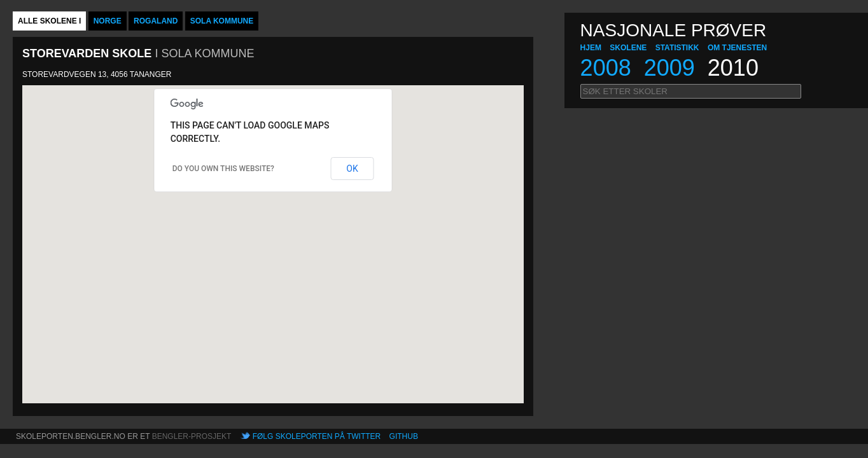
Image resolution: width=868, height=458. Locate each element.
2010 (733, 68)
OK (352, 169)
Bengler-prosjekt (192, 436)
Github (404, 436)
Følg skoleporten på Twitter (317, 436)
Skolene (628, 48)
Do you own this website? (223, 169)
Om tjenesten (737, 48)
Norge (108, 21)
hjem (591, 48)
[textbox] (691, 91)
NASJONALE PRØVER (674, 30)
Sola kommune (222, 21)
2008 (606, 68)
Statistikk (677, 48)
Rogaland (156, 21)
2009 (669, 68)
